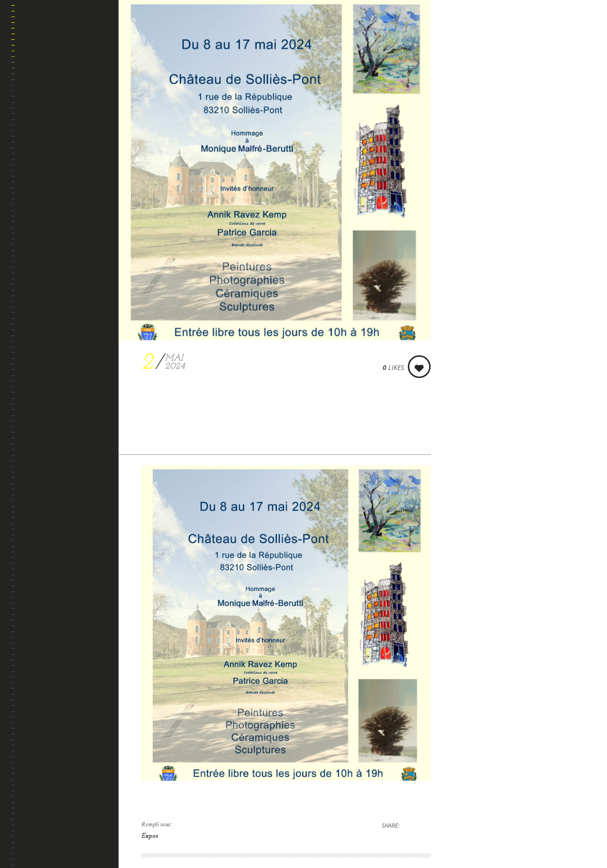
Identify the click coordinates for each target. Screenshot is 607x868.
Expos (150, 836)
